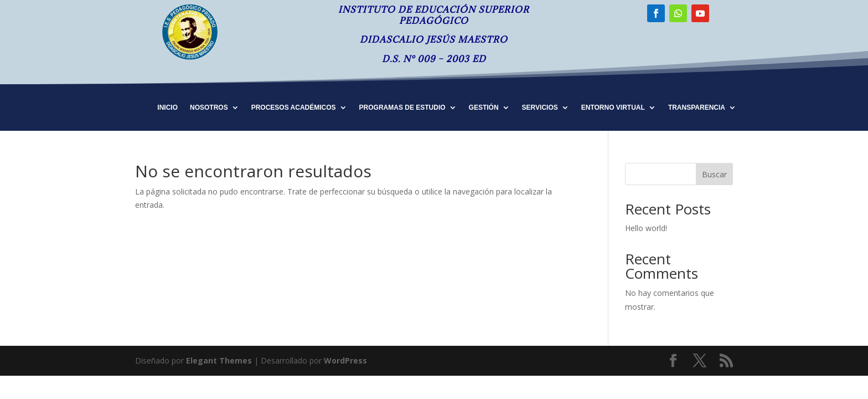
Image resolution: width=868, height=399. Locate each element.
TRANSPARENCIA (697, 108)
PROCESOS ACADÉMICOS (294, 108)
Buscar (714, 174)
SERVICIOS (540, 108)
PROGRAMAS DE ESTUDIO (402, 108)
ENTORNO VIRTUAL (613, 108)
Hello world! (646, 228)
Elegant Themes (219, 360)
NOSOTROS (209, 108)
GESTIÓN (484, 108)
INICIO (167, 108)
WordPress (345, 360)
